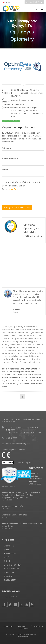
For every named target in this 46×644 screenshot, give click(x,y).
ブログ (6, 557)
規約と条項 (22, 626)
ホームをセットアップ (34, 2)
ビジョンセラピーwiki (12, 569)
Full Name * (7, 148)
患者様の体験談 (10, 580)
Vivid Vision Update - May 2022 (15, 515)
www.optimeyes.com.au (22, 100)
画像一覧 (7, 561)
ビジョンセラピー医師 (12, 565)
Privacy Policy (13, 189)
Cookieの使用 (8, 626)
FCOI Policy (23, 629)
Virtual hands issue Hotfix (12, 506)
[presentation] (20, 198)
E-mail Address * (10, 159)
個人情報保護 (35, 626)
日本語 (6, 2)
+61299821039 (18, 105)
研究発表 (7, 550)
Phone (5, 169)
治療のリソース (10, 572)
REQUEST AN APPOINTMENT (17, 208)
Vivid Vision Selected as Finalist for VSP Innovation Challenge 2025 (35, 479)
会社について (9, 546)
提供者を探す (9, 576)
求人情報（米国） (11, 553)
